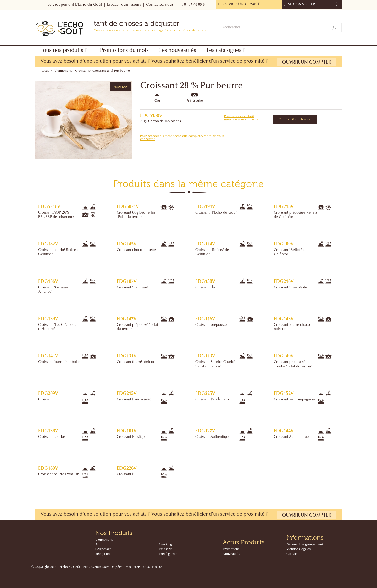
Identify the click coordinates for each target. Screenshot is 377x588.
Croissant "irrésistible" (291, 288)
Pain (98, 545)
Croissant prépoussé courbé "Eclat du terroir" (293, 364)
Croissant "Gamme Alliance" (53, 290)
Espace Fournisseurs (124, 5)
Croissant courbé (52, 437)
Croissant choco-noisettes (137, 250)
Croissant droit (207, 288)
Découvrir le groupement (305, 545)
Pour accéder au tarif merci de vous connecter (242, 118)
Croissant (45, 400)
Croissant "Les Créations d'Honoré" (57, 327)
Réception (102, 554)
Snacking (165, 545)
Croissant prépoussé (211, 325)
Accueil (46, 71)
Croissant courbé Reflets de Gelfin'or (60, 252)
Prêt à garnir (168, 554)
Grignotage (103, 549)
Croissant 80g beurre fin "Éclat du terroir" (136, 215)
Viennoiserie (63, 71)
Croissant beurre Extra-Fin (59, 474)
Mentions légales (298, 549)
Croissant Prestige (131, 437)
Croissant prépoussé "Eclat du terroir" (137, 327)
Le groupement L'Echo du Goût (75, 5)
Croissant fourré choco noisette (292, 327)
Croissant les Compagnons (295, 400)
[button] (65, 51)
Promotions (231, 549)
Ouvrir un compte (307, 62)
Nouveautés (231, 554)
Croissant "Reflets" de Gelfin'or (212, 252)
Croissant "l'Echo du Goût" (217, 213)
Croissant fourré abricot (135, 362)
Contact (292, 554)
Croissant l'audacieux (134, 400)
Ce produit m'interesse (295, 119)
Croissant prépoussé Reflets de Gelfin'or (295, 215)
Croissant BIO (128, 474)
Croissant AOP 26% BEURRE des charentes (56, 215)
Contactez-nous (160, 5)
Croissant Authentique (213, 437)
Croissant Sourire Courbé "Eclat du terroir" (215, 364)
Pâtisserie (166, 549)
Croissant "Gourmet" (133, 288)
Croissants (82, 71)
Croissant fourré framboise (59, 362)
